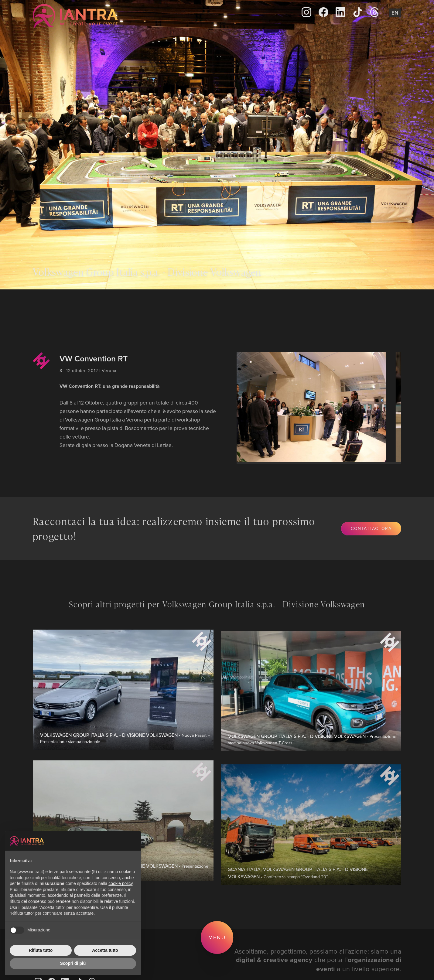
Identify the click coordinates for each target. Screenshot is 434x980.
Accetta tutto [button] (105, 950)
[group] (306, 407)
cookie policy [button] (120, 883)
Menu (217, 937)
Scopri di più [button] (73, 963)
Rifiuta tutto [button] (41, 950)
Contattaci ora (371, 528)
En (395, 13)
